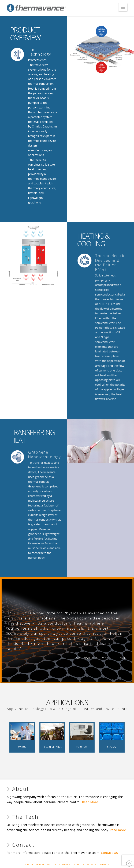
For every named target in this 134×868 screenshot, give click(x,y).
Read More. (90, 802)
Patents (92, 865)
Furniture (65, 865)
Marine (29, 865)
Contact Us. (110, 853)
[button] (123, 7)
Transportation (46, 865)
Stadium (79, 865)
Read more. (118, 830)
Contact (104, 865)
